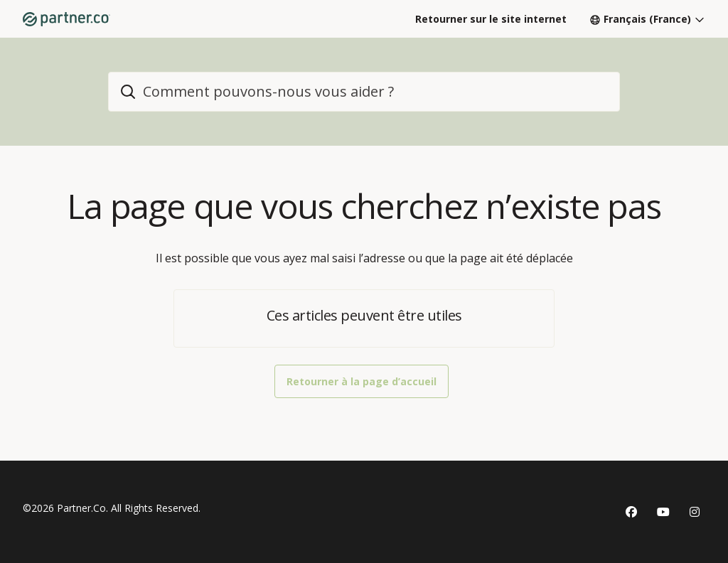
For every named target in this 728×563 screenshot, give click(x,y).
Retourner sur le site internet (491, 19)
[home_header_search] (364, 92)
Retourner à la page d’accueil (362, 381)
